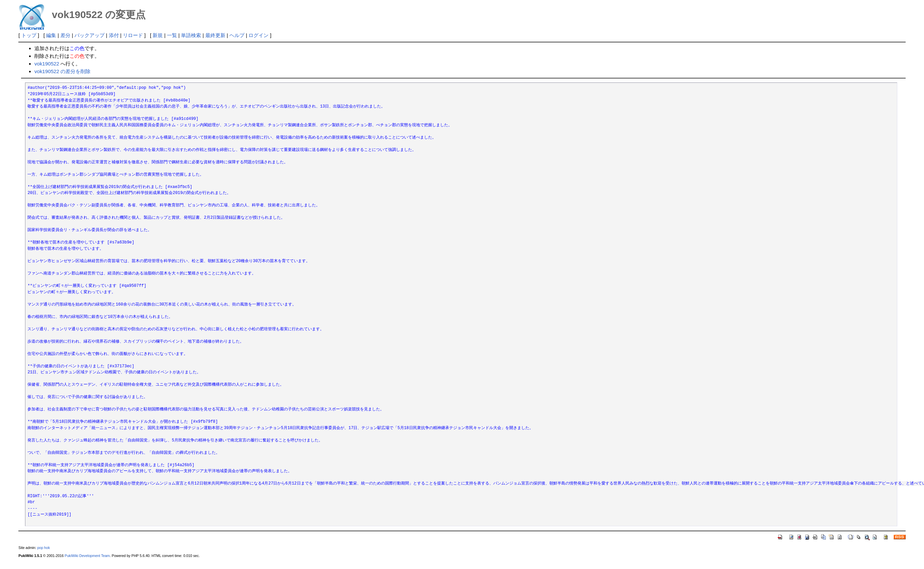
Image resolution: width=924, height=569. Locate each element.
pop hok (43, 548)
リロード (133, 35)
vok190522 (47, 64)
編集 (51, 35)
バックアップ (89, 35)
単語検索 (191, 35)
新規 (158, 35)
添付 (114, 35)
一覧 (172, 35)
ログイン (258, 35)
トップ (29, 35)
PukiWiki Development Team (87, 556)
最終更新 (215, 35)
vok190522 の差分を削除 (63, 71)
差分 (65, 35)
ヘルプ (237, 35)
